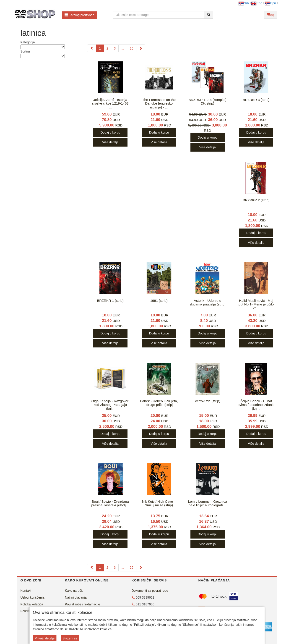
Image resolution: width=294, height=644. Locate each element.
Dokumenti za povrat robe (150, 591)
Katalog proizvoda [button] (79, 15)
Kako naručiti (74, 591)
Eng (257, 3)
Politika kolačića (32, 604)
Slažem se (70, 638)
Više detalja (110, 142)
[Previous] (92, 48)
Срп (270, 3)
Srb (244, 3)
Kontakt (26, 591)
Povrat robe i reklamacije (83, 604)
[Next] (141, 48)
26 (132, 48)
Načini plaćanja (76, 597)
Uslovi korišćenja (33, 597)
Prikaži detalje (45, 638)
